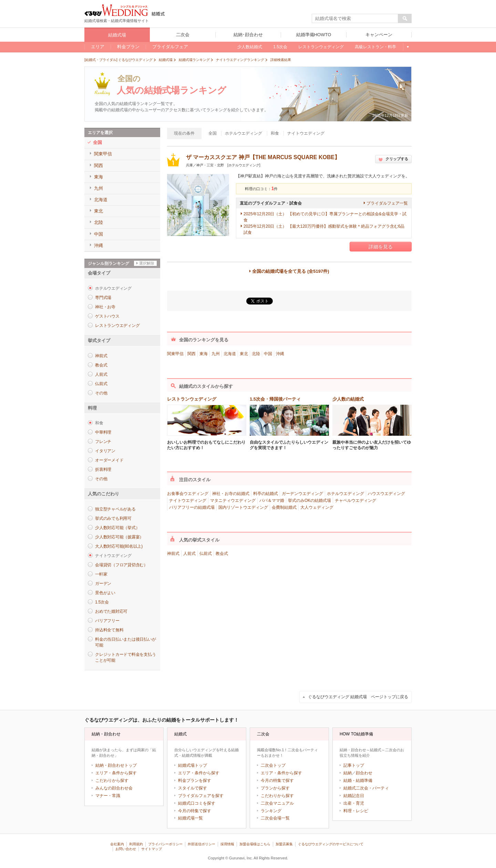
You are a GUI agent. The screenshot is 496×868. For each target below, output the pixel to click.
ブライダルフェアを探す (201, 796)
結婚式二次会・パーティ (366, 788)
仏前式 (101, 384)
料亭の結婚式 (266, 494)
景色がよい (105, 593)
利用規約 (136, 844)
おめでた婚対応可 (111, 611)
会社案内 (117, 844)
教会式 (101, 365)
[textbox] (355, 19)
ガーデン (103, 583)
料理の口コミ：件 (261, 189)
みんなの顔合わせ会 (114, 788)
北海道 (230, 354)
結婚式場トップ (193, 765)
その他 (101, 393)
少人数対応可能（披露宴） (119, 537)
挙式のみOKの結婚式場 (309, 500)
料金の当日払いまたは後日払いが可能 (125, 642)
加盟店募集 (284, 844)
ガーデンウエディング (302, 494)
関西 (192, 354)
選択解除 (147, 263)
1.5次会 (102, 602)
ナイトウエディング (188, 500)
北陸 (256, 354)
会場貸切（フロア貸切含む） (121, 565)
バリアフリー (107, 621)
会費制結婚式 (284, 507)
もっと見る (407, 47)
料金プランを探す (195, 781)
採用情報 (227, 844)
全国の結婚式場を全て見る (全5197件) (291, 271)
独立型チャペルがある (115, 509)
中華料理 (103, 432)
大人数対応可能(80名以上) (119, 546)
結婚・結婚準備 (358, 781)
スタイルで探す (193, 788)
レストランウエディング (117, 325)
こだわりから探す (112, 781)
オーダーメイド (109, 460)
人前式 (101, 374)
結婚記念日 (354, 796)
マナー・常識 (108, 796)
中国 (268, 354)
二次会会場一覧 (275, 818)
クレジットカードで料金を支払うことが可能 (125, 657)
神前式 (101, 356)
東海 (204, 354)
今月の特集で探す (195, 811)
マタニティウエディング (233, 500)
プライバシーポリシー (165, 844)
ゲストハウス (107, 316)
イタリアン (105, 451)
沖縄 (280, 354)
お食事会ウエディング (188, 494)
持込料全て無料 (109, 630)
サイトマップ (152, 849)
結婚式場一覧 (190, 818)
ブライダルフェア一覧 (387, 203)
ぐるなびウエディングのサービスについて (331, 844)
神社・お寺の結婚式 (231, 494)
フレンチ (103, 442)
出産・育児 (354, 803)
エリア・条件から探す (116, 773)
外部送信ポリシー (201, 844)
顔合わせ (364, 773)
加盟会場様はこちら (255, 844)
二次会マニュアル (277, 803)
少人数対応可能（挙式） (117, 528)
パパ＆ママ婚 (272, 500)
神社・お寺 (105, 307)
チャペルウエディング (355, 500)
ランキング (271, 811)
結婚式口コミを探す (197, 803)
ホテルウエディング (345, 494)
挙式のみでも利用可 (113, 518)
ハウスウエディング (386, 494)
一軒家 (101, 574)
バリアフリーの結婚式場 (192, 507)
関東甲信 (175, 354)
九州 (216, 354)
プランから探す (275, 788)
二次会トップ (273, 765)
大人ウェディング (317, 507)
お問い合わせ (126, 849)
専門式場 (103, 298)
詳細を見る (381, 247)
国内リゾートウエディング (243, 507)
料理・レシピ (356, 811)
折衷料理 (103, 469)
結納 (348, 773)
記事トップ (354, 765)
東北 (244, 354)
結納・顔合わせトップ (116, 765)
